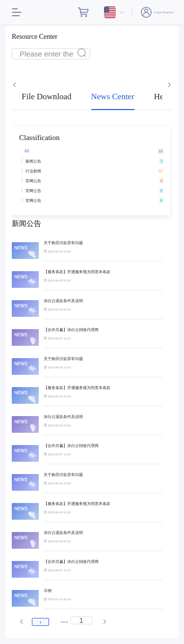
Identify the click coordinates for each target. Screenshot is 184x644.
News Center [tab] (113, 97)
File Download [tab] (47, 97)
